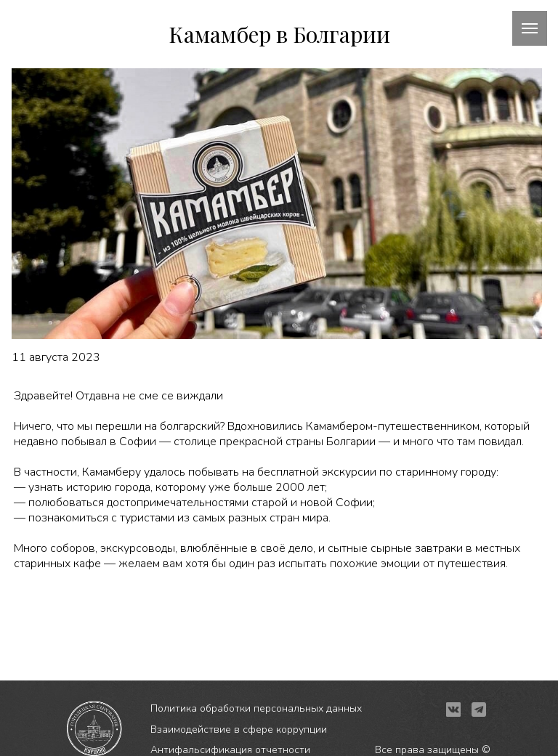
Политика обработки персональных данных (256, 708)
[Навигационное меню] (530, 28)
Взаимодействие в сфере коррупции (239, 729)
